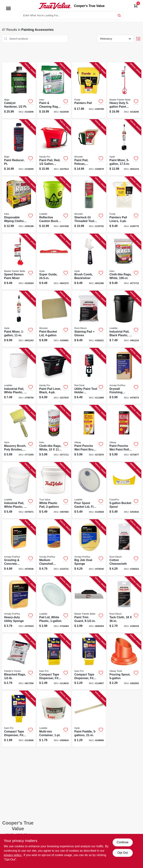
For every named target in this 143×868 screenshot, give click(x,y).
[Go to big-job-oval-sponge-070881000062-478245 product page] (89, 548)
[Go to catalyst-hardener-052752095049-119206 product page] (19, 90)
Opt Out (122, 853)
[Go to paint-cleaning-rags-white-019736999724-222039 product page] (54, 90)
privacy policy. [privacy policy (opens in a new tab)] (13, 855)
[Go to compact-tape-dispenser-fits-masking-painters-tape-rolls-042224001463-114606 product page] (19, 719)
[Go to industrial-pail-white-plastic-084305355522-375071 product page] (19, 490)
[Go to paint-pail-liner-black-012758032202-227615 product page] (54, 376)
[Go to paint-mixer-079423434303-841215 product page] (124, 148)
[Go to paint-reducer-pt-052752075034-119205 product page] (19, 148)
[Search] (119, 15)
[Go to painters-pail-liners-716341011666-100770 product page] (124, 205)
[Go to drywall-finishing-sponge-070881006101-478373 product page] (124, 376)
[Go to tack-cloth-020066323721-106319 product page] (124, 605)
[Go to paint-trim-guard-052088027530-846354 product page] (89, 605)
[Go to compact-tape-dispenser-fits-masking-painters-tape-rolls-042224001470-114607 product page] (89, 662)
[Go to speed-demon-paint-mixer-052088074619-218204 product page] (19, 262)
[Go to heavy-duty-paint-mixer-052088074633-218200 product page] (124, 90)
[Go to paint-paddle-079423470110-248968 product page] (89, 719)
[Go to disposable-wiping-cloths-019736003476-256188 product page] (19, 205)
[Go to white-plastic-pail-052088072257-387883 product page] (54, 490)
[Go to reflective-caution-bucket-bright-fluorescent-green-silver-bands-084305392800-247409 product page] (54, 205)
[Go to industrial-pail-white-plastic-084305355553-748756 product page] (19, 376)
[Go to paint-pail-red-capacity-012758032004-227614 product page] (54, 148)
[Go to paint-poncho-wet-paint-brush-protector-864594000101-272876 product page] (89, 433)
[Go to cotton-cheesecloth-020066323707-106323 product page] (124, 548)
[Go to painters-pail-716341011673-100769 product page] (89, 90)
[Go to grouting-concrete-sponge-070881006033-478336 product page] (19, 548)
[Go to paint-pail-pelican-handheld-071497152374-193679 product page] (89, 148)
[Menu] (8, 8)
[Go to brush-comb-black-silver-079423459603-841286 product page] (89, 262)
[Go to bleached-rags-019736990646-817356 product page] (19, 662)
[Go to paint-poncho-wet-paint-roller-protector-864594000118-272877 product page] (124, 433)
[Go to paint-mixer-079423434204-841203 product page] (19, 319)
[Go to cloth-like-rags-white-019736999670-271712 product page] (124, 262)
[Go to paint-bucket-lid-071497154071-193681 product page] (54, 319)
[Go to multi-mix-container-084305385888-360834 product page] (54, 719)
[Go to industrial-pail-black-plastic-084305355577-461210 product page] (124, 319)
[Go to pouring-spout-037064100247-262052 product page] (124, 662)
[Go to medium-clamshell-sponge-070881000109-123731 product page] (54, 548)
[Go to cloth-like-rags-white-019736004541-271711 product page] (54, 433)
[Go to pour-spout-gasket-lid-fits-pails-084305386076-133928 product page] (89, 490)
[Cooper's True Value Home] (55, 6)
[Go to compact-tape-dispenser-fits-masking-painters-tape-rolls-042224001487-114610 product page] (54, 662)
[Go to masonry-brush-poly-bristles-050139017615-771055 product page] (19, 433)
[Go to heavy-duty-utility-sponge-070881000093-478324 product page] (19, 605)
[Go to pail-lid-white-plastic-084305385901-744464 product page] (54, 605)
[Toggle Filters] (138, 39)
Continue (122, 842)
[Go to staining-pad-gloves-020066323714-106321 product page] (89, 319)
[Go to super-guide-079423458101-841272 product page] (54, 262)
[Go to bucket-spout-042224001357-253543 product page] (124, 490)
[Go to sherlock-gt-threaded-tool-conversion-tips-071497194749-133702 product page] (89, 205)
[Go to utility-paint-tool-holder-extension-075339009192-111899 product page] (89, 376)
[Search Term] (72, 15)
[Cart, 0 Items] (136, 6)
